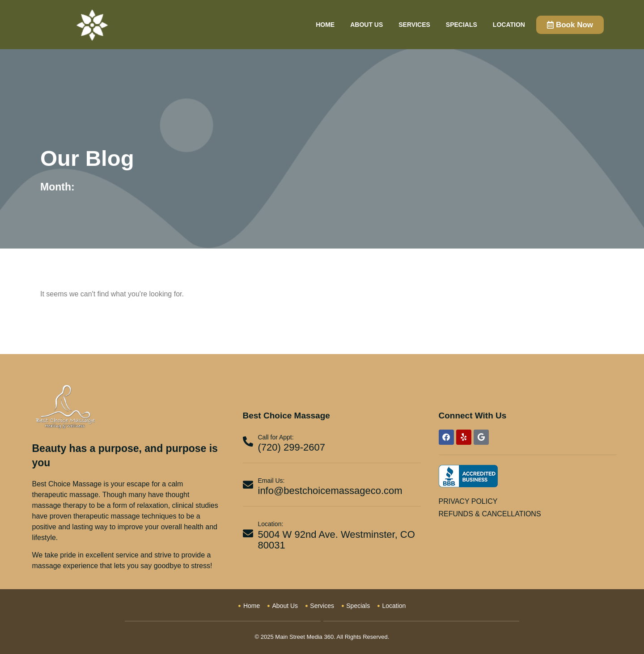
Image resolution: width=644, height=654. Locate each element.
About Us (366, 25)
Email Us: (271, 481)
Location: (271, 524)
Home (325, 25)
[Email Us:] (248, 485)
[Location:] (248, 534)
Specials (462, 25)
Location (509, 25)
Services (414, 25)
